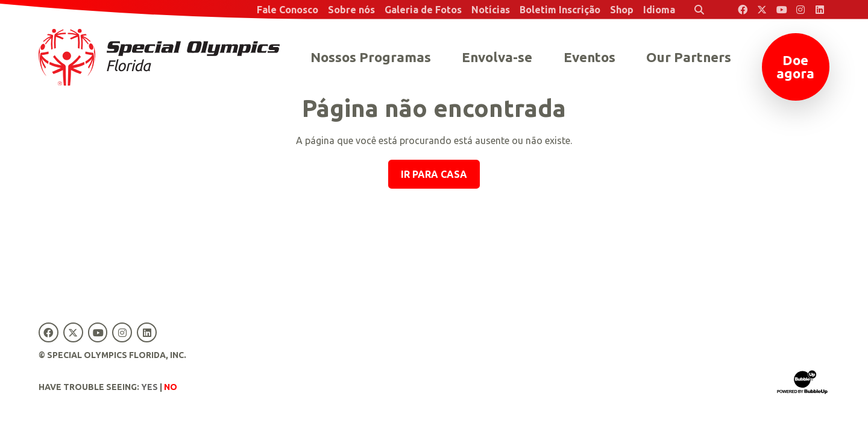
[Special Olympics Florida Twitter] (762, 10)
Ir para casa (434, 174)
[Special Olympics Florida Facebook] (743, 10)
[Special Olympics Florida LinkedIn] (820, 10)
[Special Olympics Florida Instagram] (800, 10)
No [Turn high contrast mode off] (171, 387)
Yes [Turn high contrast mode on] (149, 387)
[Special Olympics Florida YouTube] (781, 10)
